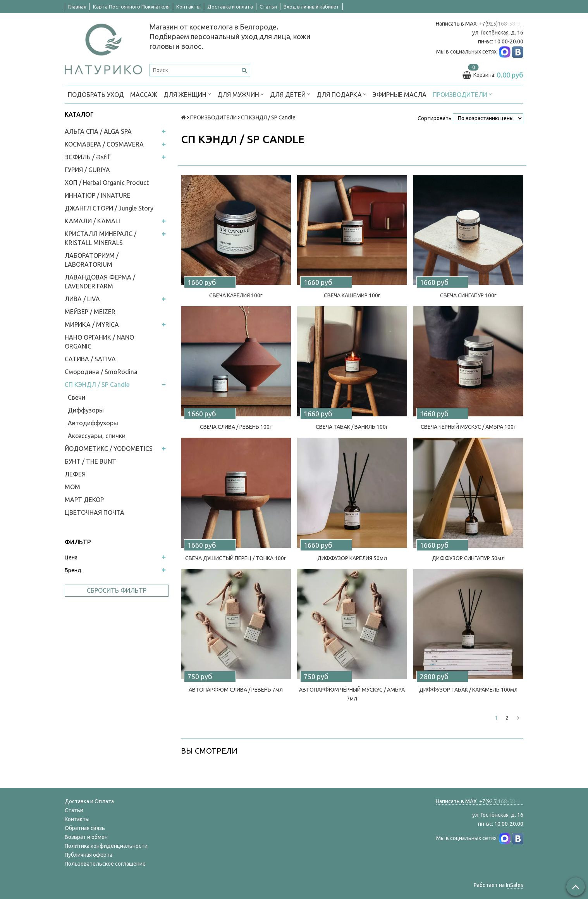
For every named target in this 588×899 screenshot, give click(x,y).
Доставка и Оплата (89, 801)
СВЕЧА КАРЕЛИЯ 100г (236, 295)
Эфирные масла (400, 95)
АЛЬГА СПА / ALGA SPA (98, 131)
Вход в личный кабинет (311, 7)
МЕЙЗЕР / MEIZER (90, 312)
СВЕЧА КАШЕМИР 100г (352, 295)
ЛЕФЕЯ (75, 474)
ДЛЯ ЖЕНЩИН (187, 94)
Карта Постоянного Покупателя (131, 7)
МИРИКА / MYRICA (92, 324)
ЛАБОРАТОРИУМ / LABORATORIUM (92, 260)
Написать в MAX (457, 24)
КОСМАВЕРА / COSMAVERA (104, 144)
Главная (77, 7)
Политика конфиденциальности (106, 846)
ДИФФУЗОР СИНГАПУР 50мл (468, 558)
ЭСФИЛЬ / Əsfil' (88, 157)
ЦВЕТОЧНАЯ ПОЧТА (95, 512)
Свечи (77, 397)
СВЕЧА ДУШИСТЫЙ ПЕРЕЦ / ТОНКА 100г (236, 558)
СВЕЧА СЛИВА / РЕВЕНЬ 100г (236, 427)
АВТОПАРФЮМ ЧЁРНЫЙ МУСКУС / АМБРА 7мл (352, 694)
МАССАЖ (144, 95)
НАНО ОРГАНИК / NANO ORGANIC (99, 342)
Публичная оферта (89, 855)
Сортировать (435, 118)
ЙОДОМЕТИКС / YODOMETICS (109, 449)
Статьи (268, 7)
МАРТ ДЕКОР (84, 500)
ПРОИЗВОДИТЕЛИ (462, 94)
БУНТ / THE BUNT (90, 461)
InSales (515, 885)
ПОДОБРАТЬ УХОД (96, 95)
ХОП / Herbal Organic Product (107, 183)
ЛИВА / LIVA (82, 299)
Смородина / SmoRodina (101, 372)
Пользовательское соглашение (105, 864)
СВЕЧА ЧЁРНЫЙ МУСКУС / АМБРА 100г (468, 427)
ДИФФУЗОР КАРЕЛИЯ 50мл (352, 558)
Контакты (188, 7)
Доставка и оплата (230, 7)
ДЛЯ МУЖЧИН (241, 94)
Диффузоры (86, 410)
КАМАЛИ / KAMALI (92, 221)
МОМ (72, 487)
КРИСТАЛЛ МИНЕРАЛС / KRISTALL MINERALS (101, 238)
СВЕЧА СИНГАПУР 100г (468, 295)
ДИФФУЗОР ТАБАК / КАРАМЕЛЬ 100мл (468, 690)
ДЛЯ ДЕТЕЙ (290, 94)
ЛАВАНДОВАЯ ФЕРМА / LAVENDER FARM (100, 282)
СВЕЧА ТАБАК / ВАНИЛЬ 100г (352, 427)
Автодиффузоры (93, 423)
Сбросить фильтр (117, 590)
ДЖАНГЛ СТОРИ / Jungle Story (109, 208)
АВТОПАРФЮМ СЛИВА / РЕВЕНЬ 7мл (236, 690)
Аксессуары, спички (97, 436)
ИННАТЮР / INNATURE (98, 195)
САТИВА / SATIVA (90, 359)
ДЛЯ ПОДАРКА (341, 94)
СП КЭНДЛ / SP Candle (97, 385)
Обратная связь (85, 828)
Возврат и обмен (86, 837)
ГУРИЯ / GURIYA (87, 170)
